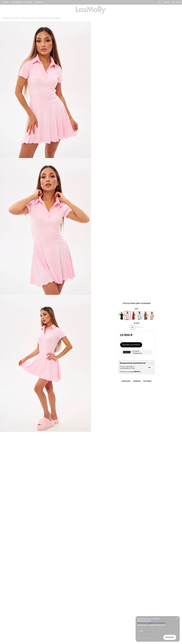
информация (17, 2)
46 (140, 327)
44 (142, 327)
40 (132, 327)
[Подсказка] (152, 363)
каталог (6, 2)
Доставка (147, 381)
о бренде (28, 2)
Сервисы (137, 381)
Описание (126, 381)
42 (137, 327)
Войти (167, 2)
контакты (38, 2)
